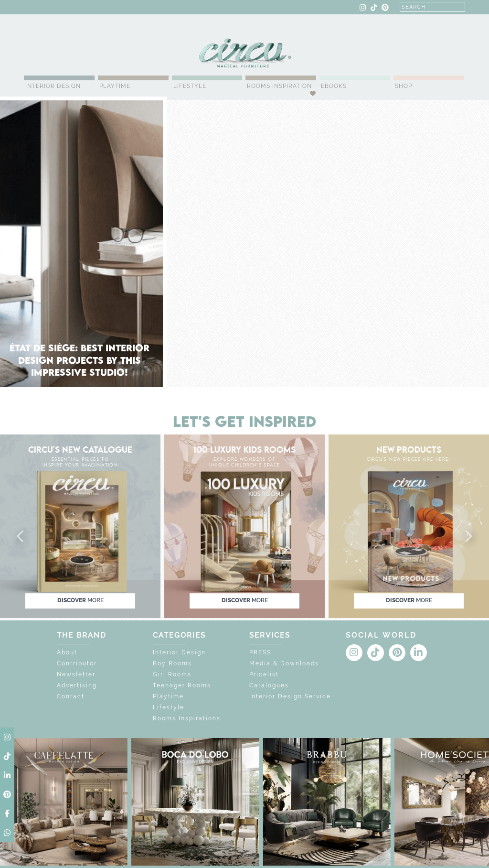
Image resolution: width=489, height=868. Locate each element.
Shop (404, 86)
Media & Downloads (284, 663)
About (67, 652)
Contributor (77, 663)
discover (80, 600)
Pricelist (264, 674)
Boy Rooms (172, 663)
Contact (71, 696)
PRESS (260, 652)
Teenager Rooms (182, 685)
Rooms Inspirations (187, 718)
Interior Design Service (290, 696)
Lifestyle (190, 86)
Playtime (115, 86)
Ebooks (334, 86)
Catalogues (269, 685)
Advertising (77, 685)
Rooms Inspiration (279, 86)
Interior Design (53, 86)
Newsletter (76, 674)
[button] (21, 537)
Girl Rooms (172, 674)
